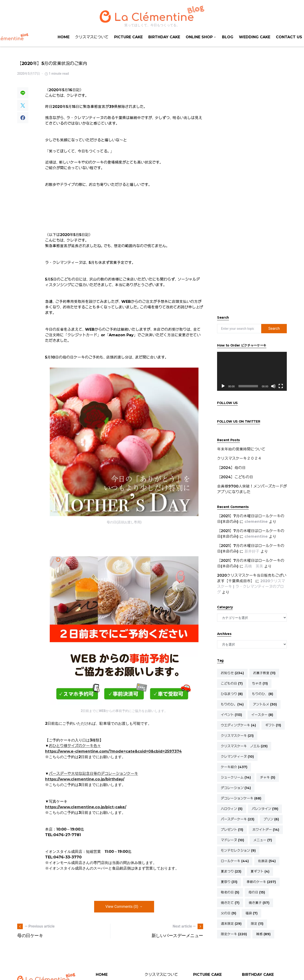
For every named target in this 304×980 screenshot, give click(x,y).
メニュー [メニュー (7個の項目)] (263, 840)
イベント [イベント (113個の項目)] (231, 715)
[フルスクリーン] (281, 386)
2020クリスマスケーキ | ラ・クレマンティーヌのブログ (251, 587)
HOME (102, 975)
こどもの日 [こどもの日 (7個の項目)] (232, 683)
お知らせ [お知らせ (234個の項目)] (232, 673)
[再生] (223, 386)
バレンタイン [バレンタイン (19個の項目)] (265, 809)
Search (274, 328)
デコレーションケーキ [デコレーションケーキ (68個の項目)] (241, 798)
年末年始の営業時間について (241, 449)
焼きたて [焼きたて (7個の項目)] (230, 903)
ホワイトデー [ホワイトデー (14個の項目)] (266, 830)
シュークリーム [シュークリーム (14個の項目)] (236, 777)
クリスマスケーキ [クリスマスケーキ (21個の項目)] (237, 736)
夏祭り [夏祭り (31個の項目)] (229, 882)
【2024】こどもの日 (235, 477)
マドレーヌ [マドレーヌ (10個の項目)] (232, 840)
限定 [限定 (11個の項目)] (257, 924)
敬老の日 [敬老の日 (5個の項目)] (230, 892)
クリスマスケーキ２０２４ (239, 458)
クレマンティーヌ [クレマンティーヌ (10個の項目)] (237, 757)
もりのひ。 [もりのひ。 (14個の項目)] (232, 704)
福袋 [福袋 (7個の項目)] (251, 913)
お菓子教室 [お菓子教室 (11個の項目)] (264, 673)
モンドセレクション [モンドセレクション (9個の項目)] (238, 851)
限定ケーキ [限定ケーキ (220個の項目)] (234, 934)
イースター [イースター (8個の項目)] (262, 715)
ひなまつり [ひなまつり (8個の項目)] (232, 694)
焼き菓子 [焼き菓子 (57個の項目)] (259, 903)
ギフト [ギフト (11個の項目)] (273, 725)
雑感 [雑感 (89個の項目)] (263, 934)
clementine (256, 522)
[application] (252, 371)
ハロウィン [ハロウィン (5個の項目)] (232, 809)
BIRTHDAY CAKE (258, 975)
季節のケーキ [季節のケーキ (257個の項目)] (261, 882)
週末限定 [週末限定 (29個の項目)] (231, 924)
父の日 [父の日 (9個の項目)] (228, 913)
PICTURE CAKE (207, 975)
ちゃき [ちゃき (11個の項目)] (260, 683)
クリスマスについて (161, 975)
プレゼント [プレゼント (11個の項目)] (232, 830)
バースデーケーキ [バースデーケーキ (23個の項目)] (238, 819)
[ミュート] (273, 386)
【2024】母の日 (231, 468)
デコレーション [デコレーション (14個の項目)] (236, 788)
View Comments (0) (122, 907)
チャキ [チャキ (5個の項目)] (268, 777)
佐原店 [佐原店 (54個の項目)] (267, 861)
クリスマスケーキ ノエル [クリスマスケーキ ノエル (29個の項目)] (244, 746)
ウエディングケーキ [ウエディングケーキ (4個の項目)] (238, 725)
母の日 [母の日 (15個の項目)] (257, 892)
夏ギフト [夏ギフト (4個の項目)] (260, 871)
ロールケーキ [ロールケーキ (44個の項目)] (235, 861)
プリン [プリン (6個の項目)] (271, 819)
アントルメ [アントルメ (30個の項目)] (265, 704)
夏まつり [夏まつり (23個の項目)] (231, 871)
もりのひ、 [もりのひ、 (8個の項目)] (263, 694)
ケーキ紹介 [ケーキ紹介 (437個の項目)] (234, 767)
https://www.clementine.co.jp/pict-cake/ (86, 807)
